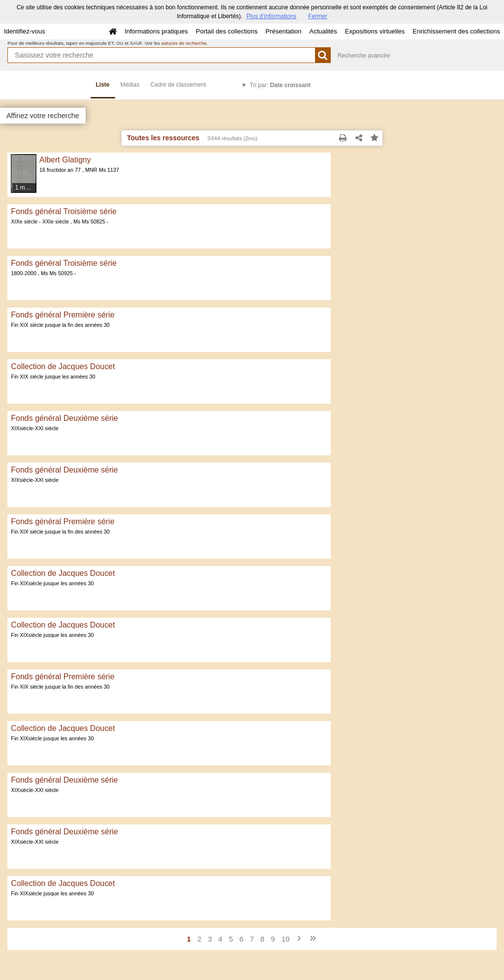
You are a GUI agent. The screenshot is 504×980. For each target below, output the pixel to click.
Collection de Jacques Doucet (63, 366)
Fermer (318, 16)
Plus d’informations (271, 16)
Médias (130, 85)
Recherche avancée (364, 56)
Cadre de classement (178, 85)
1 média (26, 188)
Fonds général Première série (63, 315)
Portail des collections (227, 31)
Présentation (283, 31)
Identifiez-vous (25, 31)
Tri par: (280, 85)
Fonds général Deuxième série (64, 418)
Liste (103, 85)
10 (286, 939)
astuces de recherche (184, 43)
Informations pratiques (156, 31)
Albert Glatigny (65, 160)
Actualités (323, 31)
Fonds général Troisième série (64, 211)
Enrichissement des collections (456, 31)
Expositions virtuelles (375, 31)
